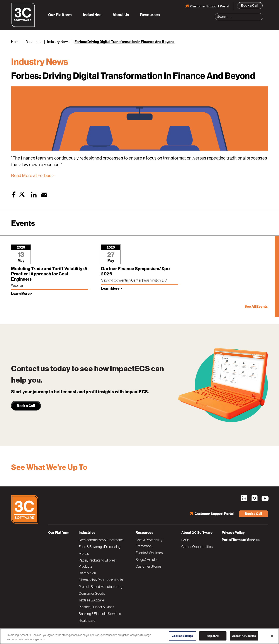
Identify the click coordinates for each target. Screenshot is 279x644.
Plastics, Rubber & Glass (96, 607)
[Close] (272, 636)
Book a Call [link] (26, 406)
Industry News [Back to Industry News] (58, 42)
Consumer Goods (92, 593)
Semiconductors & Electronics (101, 540)
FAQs (185, 540)
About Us (121, 15)
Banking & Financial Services (100, 614)
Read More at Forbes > (33, 176)
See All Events (256, 307)
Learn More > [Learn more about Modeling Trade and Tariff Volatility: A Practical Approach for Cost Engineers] (22, 294)
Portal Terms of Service (241, 540)
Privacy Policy (233, 533)
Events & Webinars (149, 553)
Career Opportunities (197, 547)
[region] (139, 636)
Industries (92, 15)
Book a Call (250, 5)
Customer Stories (149, 566)
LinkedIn (244, 498)
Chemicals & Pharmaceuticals (101, 580)
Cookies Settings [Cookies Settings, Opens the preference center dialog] (182, 636)
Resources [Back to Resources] (34, 42)
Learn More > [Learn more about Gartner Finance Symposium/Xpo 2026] (111, 288)
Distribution (87, 573)
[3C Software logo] (23, 26)
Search (261, 14)
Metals (84, 553)
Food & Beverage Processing (100, 547)
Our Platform (60, 15)
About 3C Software (197, 533)
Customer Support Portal (210, 6)
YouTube (265, 498)
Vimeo (254, 498)
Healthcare (87, 620)
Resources (150, 15)
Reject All (213, 636)
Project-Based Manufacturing (100, 587)
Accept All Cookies (244, 636)
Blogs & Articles (147, 560)
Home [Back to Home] (16, 42)
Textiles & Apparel (92, 600)
